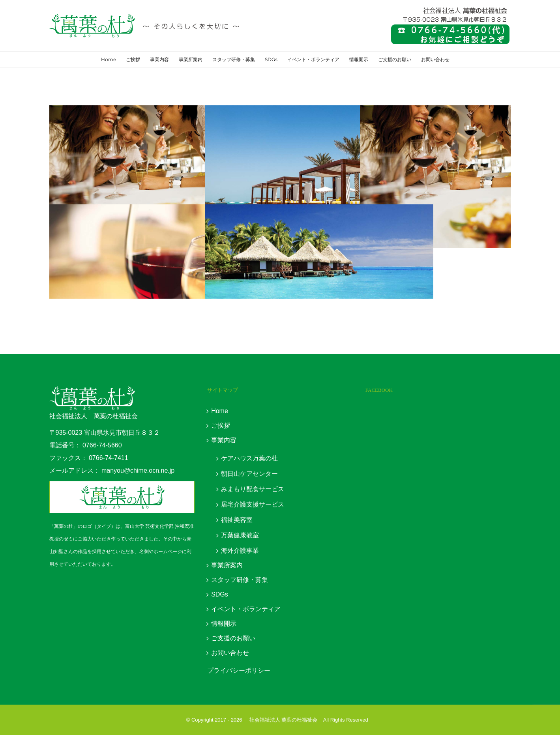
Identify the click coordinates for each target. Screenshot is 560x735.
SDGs (220, 594)
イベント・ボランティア (246, 609)
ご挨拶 (221, 425)
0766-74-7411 (109, 458)
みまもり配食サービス (253, 489)
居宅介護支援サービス (253, 504)
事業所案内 (227, 565)
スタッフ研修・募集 (240, 580)
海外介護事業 (240, 551)
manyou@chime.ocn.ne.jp (138, 470)
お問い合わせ (230, 653)
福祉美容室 (237, 520)
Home (220, 411)
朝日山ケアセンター (249, 474)
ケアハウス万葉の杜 (249, 458)
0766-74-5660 (102, 445)
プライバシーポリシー (239, 670)
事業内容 (224, 440)
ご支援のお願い (233, 638)
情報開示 (224, 624)
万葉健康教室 (240, 535)
